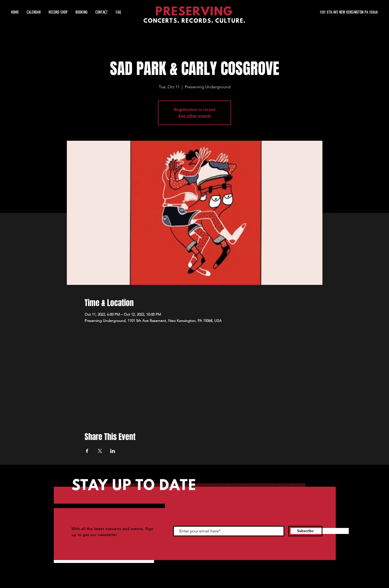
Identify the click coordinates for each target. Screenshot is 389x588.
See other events (195, 116)
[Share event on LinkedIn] (113, 451)
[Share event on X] (100, 451)
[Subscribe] (305, 531)
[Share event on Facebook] (87, 451)
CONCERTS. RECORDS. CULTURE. (195, 21)
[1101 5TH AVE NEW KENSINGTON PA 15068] (328, 12)
